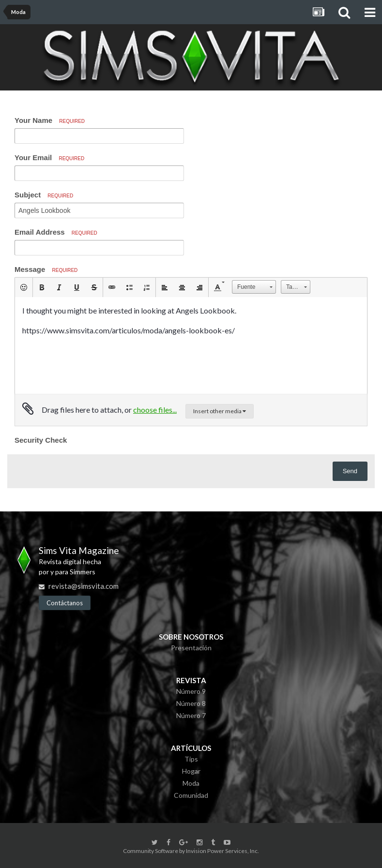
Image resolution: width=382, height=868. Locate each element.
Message (46, 269)
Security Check (41, 440)
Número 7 (191, 715)
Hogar (191, 771)
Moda (191, 783)
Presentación (191, 648)
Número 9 (191, 691)
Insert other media (220, 411)
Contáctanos (65, 603)
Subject (44, 195)
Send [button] (350, 471)
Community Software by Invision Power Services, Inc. (191, 851)
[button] (24, 287)
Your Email (49, 157)
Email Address (56, 232)
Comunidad (191, 795)
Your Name (50, 120)
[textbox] (191, 345)
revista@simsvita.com (84, 586)
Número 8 (191, 703)
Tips (191, 759)
